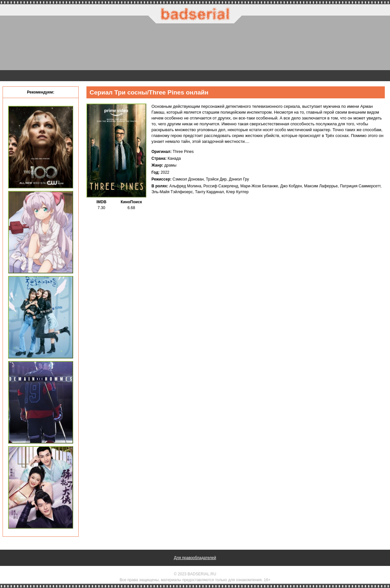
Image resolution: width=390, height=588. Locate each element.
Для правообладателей (195, 558)
